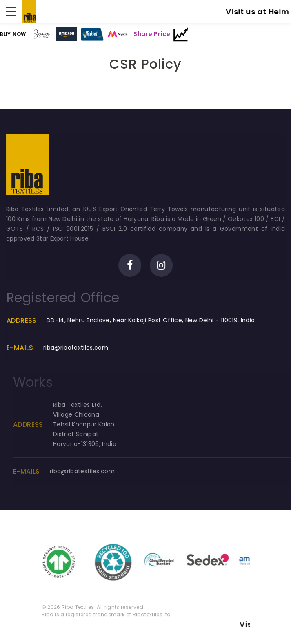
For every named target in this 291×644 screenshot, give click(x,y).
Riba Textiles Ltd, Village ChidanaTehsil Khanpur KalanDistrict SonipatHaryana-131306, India (91, 424)
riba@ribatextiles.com (77, 348)
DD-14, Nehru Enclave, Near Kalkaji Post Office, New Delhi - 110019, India (152, 320)
